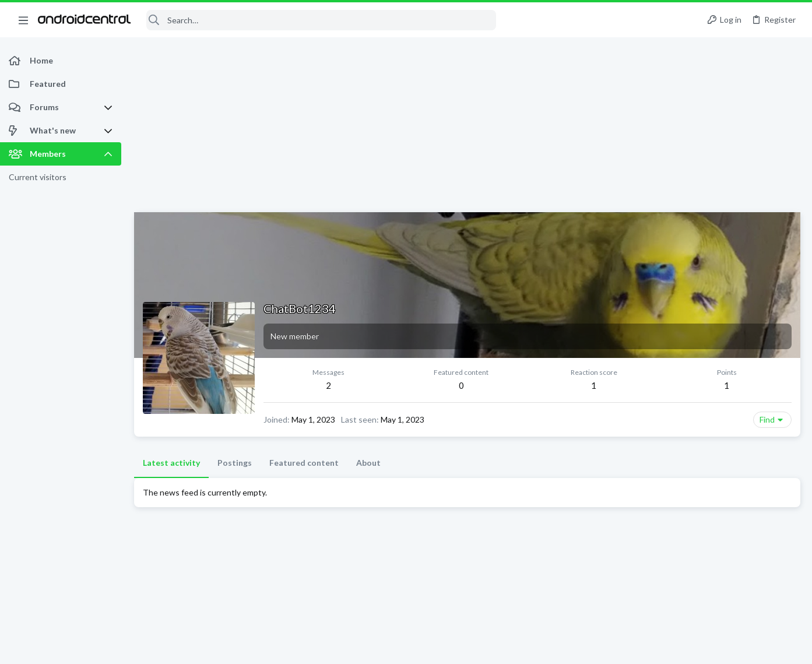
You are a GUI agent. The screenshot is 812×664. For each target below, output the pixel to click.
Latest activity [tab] (171, 463)
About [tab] (368, 463)
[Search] (321, 20)
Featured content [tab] (304, 463)
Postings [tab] (235, 463)
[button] (23, 20)
